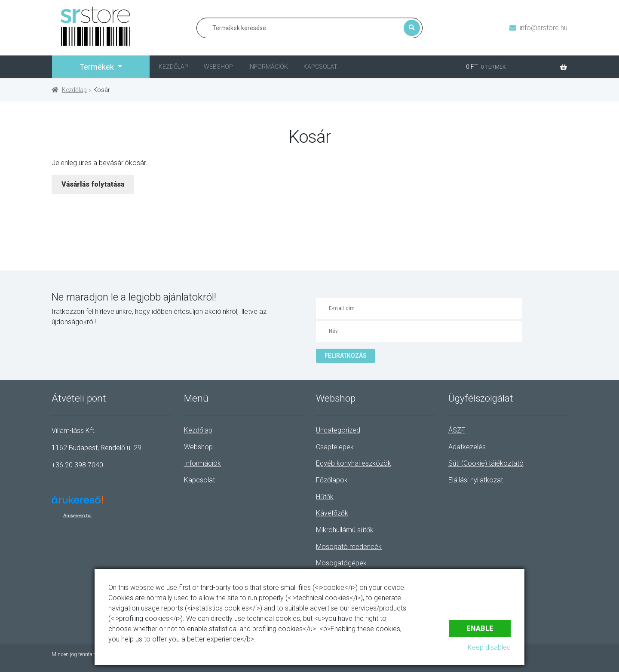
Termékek (98, 67)
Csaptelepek (335, 447)
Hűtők (325, 497)
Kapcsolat (320, 67)
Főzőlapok (332, 480)
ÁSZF (457, 430)
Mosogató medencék (349, 547)
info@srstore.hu (544, 28)
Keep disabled (489, 647)
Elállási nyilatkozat (476, 480)
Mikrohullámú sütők (345, 530)
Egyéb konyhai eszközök (354, 463)
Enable (480, 628)
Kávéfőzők (332, 513)
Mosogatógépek (341, 563)
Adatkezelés (467, 447)
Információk (268, 67)
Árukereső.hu (77, 516)
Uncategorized (338, 430)
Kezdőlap (173, 67)
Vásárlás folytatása (93, 184)
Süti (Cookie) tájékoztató (486, 463)
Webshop (218, 67)
